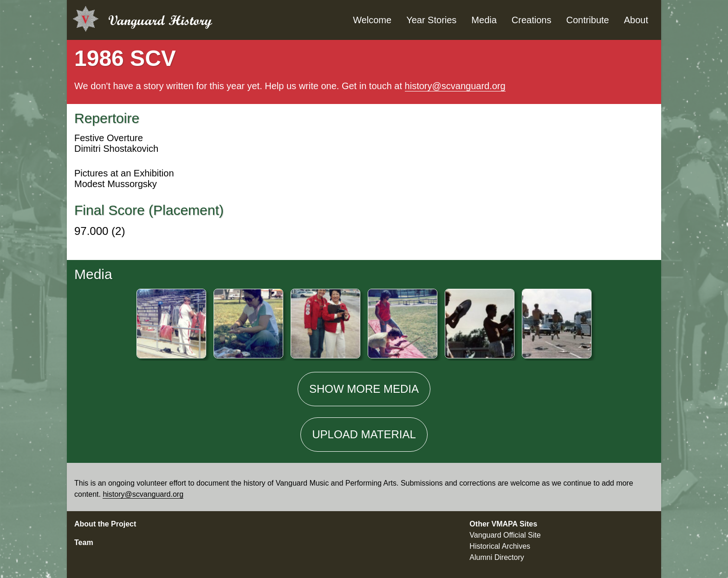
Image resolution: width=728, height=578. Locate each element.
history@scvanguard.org (455, 86)
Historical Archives (500, 546)
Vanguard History (160, 20)
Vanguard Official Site (505, 535)
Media (484, 20)
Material (364, 434)
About (636, 20)
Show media (364, 389)
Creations (532, 20)
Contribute (587, 20)
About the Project (105, 524)
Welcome (372, 20)
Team (84, 542)
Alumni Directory (497, 557)
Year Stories (431, 20)
